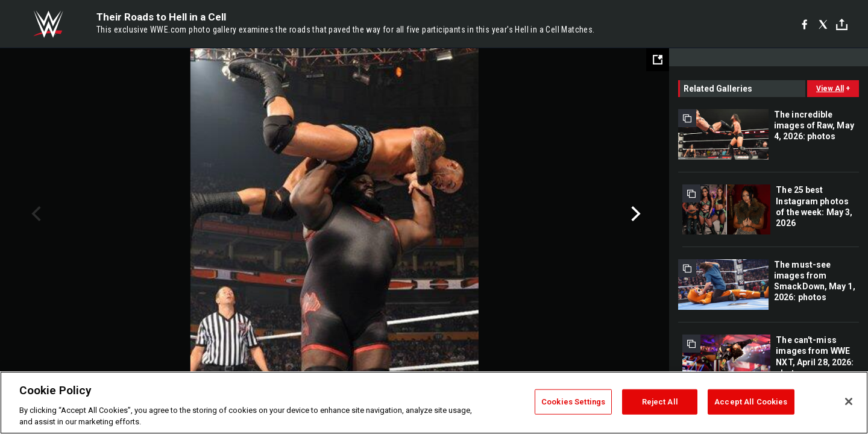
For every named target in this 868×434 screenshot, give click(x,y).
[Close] (849, 401)
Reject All (660, 402)
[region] (434, 403)
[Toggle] (842, 24)
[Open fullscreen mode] (658, 60)
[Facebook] (804, 24)
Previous (35, 214)
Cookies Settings (573, 402)
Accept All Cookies (751, 402)
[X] (823, 24)
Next (634, 214)
